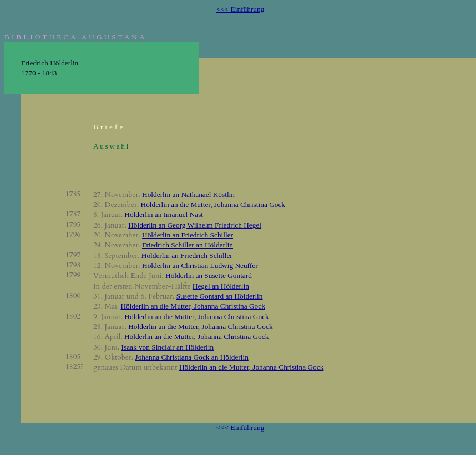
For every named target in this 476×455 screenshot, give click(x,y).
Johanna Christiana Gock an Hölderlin (191, 357)
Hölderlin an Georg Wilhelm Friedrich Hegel (195, 225)
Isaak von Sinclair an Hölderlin (168, 347)
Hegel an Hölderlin (221, 286)
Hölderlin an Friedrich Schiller (188, 235)
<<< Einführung (240, 9)
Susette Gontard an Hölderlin (220, 296)
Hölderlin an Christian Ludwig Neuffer (200, 266)
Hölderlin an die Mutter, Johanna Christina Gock (213, 204)
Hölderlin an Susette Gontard (209, 275)
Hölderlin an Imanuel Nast (164, 214)
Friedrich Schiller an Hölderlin (188, 245)
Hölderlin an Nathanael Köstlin (188, 194)
